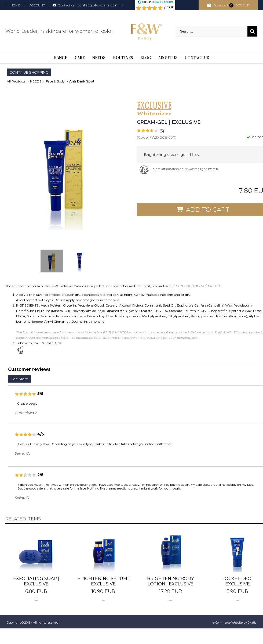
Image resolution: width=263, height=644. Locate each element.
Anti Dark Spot (82, 81)
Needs (99, 58)
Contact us (197, 58)
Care (80, 58)
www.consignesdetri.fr (202, 169)
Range (61, 58)
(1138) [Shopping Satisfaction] (169, 8)
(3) (162, 131)
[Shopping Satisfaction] (155, 3)
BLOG (146, 58)
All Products (16, 81)
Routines (123, 58)
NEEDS (36, 81)
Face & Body (55, 81)
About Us (168, 58)
